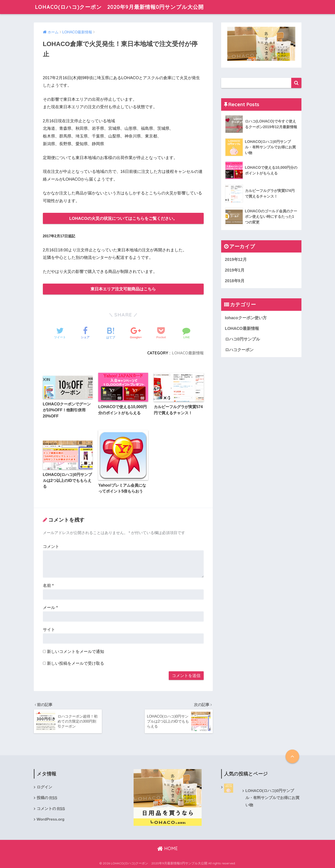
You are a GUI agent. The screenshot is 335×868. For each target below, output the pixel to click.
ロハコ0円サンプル (242, 339)
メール (50, 607)
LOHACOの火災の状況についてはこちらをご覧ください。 (123, 218)
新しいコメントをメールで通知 (76, 651)
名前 (48, 585)
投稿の (47, 798)
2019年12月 (236, 260)
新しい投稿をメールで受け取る (76, 663)
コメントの (51, 809)
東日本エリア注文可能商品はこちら (123, 289)
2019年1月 (235, 270)
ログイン (44, 787)
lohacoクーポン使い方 (246, 318)
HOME (167, 848)
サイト (49, 629)
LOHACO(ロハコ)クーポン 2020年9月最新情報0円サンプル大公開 (119, 7)
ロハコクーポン (239, 350)
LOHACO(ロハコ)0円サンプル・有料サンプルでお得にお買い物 (272, 798)
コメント (51, 546)
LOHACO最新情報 (188, 353)
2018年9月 (235, 281)
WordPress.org (51, 819)
